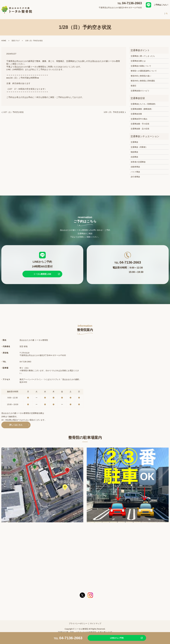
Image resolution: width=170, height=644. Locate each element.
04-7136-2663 (132, 3)
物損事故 (134, 149)
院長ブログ (16, 38)
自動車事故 (135, 164)
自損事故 (134, 154)
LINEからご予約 (111, 638)
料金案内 (148, 12)
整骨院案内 (73, 12)
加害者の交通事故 (138, 159)
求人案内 (159, 12)
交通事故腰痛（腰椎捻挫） (142, 106)
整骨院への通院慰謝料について (144, 68)
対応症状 (85, 12)
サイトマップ (96, 621)
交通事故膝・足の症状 (140, 126)
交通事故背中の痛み (139, 116)
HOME (61, 12)
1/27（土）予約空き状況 (13, 110)
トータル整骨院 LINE (42, 271)
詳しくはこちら (16, 422)
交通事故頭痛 (136, 111)
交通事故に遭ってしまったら (143, 53)
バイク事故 (135, 169)
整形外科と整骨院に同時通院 (143, 78)
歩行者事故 (135, 174)
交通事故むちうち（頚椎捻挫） (144, 101)
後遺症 (133, 83)
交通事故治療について (101, 12)
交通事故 (134, 140)
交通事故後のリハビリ (140, 88)
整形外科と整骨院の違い (141, 73)
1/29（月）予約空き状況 (114, 110)
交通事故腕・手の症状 (140, 121)
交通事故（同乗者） (139, 145)
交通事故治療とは (138, 58)
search (167, 13)
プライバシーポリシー (78, 621)
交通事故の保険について (141, 63)
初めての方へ (135, 12)
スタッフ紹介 (120, 12)
